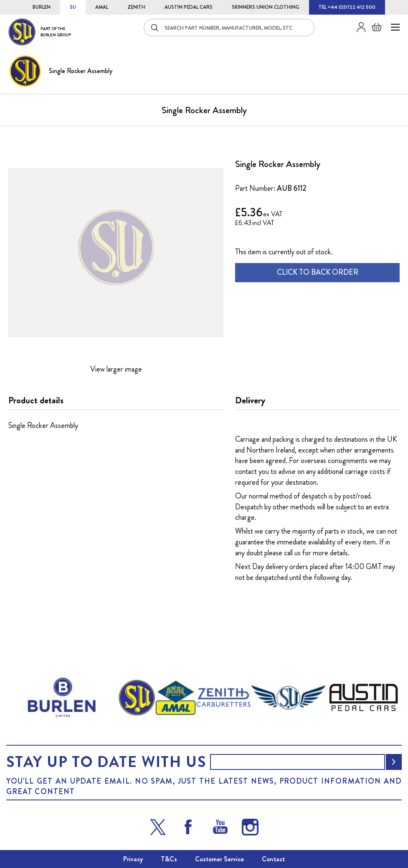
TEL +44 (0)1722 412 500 (347, 7)
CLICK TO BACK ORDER (318, 272)
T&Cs (169, 859)
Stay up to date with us (106, 762)
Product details (36, 400)
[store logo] (40, 32)
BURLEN (42, 7)
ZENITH (136, 7)
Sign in (358, 27)
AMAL (102, 7)
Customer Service (219, 859)
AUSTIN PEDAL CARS (189, 7)
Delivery (250, 400)
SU (73, 7)
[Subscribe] (394, 762)
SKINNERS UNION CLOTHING (266, 7)
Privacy (133, 859)
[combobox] (229, 28)
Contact (273, 859)
